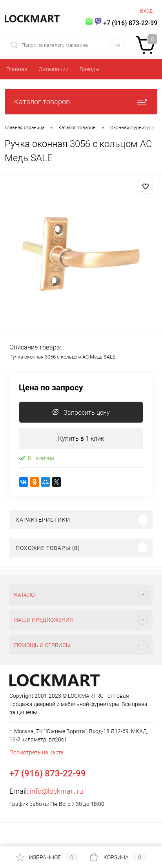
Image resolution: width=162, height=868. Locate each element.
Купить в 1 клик (81, 439)
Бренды (90, 69)
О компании (54, 69)
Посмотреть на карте (36, 752)
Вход (146, 11)
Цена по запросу (51, 388)
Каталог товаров (81, 102)
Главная (17, 69)
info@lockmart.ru (56, 791)
